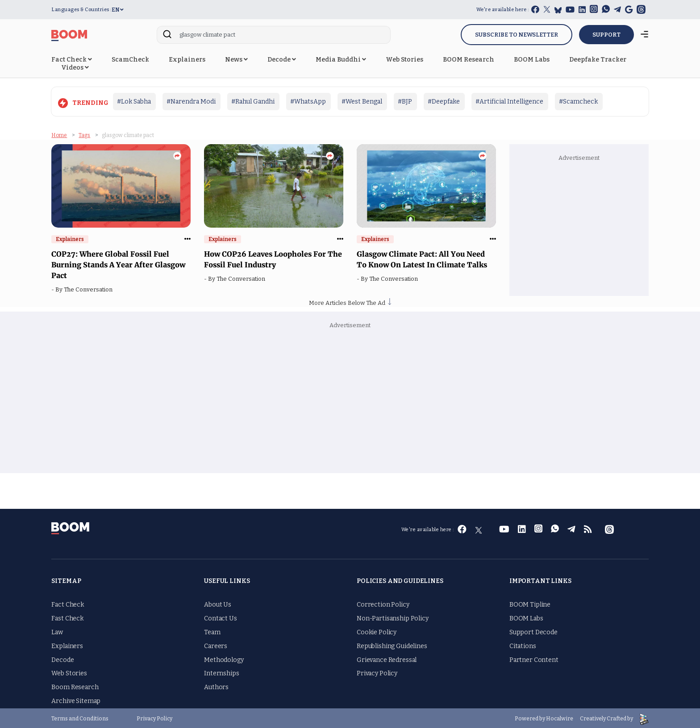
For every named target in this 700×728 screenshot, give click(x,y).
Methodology (224, 659)
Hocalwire (560, 717)
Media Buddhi (341, 60)
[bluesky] (558, 10)
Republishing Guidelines (392, 645)
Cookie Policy (377, 631)
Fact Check (72, 60)
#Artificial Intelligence (509, 102)
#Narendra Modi (191, 102)
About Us (218, 604)
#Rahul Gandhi (253, 102)
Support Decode (533, 631)
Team (212, 631)
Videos (75, 68)
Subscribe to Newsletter (517, 35)
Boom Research (75, 686)
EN (118, 10)
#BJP (405, 102)
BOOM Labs (532, 60)
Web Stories (404, 60)
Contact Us (221, 617)
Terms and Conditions (80, 717)
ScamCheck (130, 60)
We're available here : (503, 10)
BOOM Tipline (530, 604)
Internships (221, 672)
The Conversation (90, 289)
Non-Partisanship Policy (393, 617)
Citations (523, 645)
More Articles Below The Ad (350, 302)
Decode (282, 60)
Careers (216, 645)
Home (59, 134)
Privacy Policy (377, 672)
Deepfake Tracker (598, 60)
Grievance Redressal (387, 659)
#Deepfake (444, 102)
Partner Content (534, 659)
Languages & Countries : (81, 10)
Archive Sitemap (76, 700)
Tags (84, 134)
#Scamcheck (578, 102)
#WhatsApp (308, 102)
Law (57, 631)
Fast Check (67, 617)
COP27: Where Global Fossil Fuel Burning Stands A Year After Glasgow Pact (118, 264)
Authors (216, 686)
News (236, 60)
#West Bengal (362, 102)
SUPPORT (606, 35)
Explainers (187, 60)
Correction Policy (383, 604)
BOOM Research (469, 60)
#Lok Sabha (134, 102)
